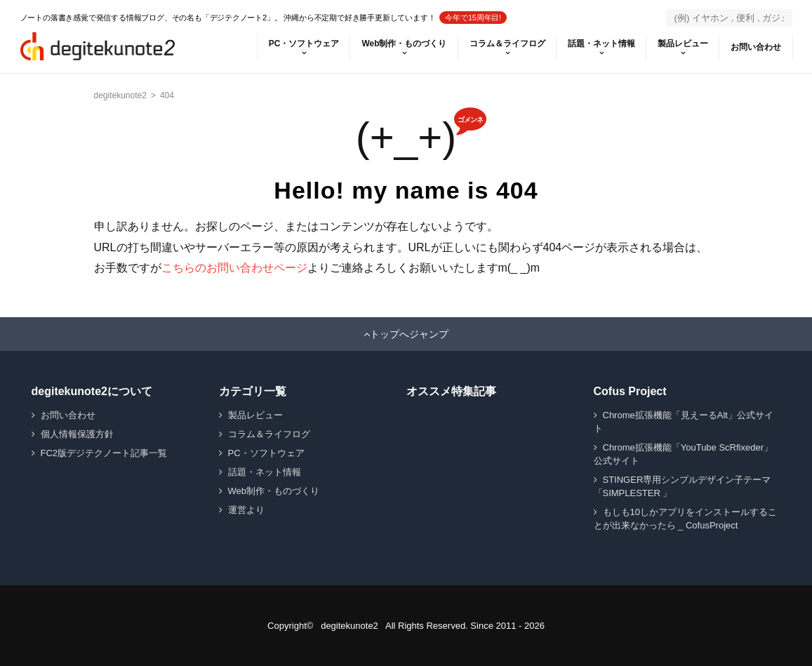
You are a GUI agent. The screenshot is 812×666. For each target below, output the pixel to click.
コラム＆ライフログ (507, 44)
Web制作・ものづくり (404, 44)
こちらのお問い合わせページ (234, 268)
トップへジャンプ (409, 334)
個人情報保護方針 (77, 434)
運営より (246, 510)
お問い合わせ (756, 47)
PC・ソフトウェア (304, 44)
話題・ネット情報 (601, 44)
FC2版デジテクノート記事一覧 (104, 453)
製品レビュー (683, 44)
